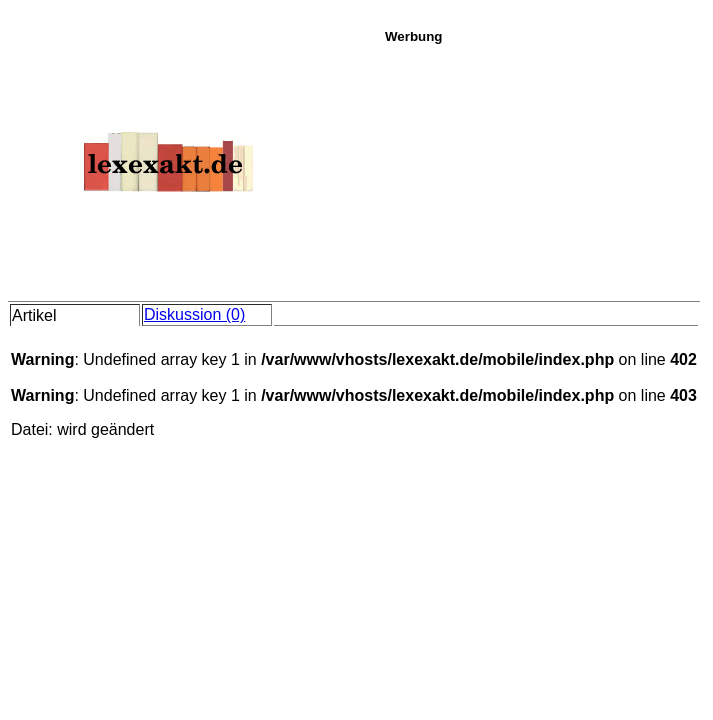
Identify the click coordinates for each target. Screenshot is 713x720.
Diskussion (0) (194, 314)
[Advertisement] (543, 169)
